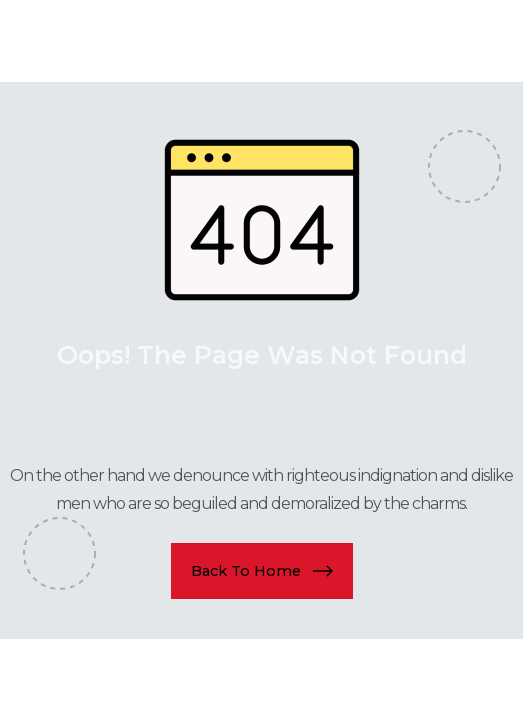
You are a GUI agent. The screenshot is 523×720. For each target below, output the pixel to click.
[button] (262, 571)
